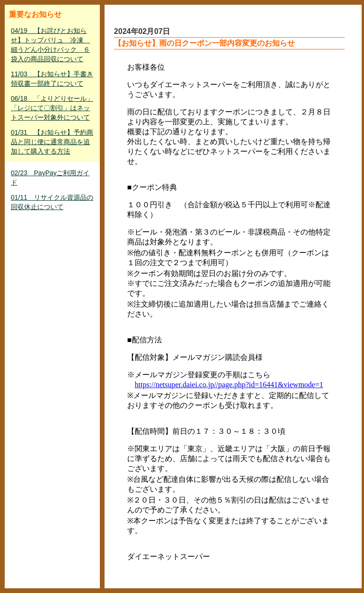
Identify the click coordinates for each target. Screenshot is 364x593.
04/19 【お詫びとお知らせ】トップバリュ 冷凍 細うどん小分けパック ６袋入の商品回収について (50, 45)
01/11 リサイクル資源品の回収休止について (52, 202)
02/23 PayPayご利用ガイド (50, 178)
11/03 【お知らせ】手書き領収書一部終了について (52, 79)
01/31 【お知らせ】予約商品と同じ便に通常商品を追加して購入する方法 (52, 142)
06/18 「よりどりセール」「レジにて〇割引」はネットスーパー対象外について (52, 108)
